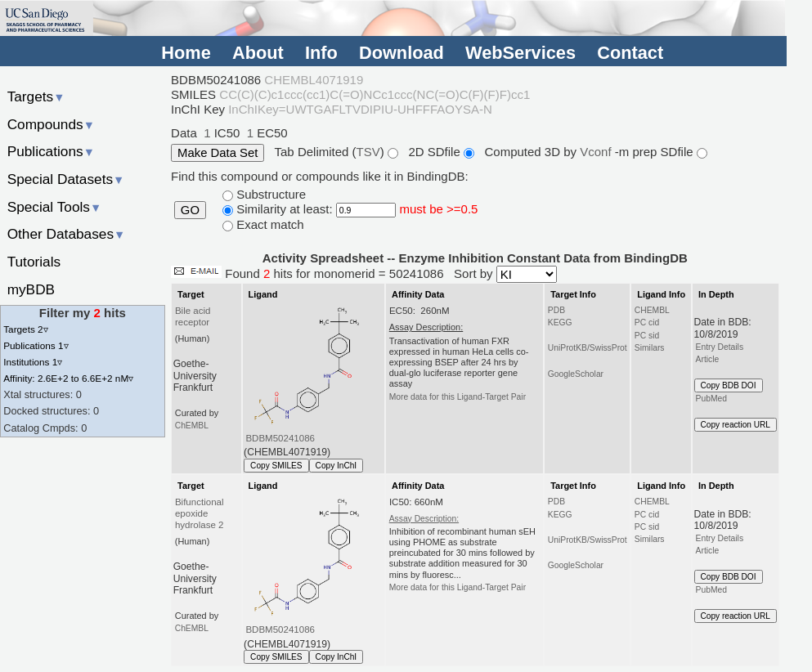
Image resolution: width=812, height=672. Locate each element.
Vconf (597, 152)
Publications (51, 151)
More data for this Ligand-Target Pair (458, 397)
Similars (650, 348)
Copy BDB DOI (729, 385)
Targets (36, 96)
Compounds (51, 124)
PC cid (647, 323)
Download (402, 53)
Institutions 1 (33, 362)
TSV (368, 152)
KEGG (560, 323)
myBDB (31, 289)
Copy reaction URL (736, 425)
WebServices (520, 53)
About (258, 53)
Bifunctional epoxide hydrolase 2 (200, 513)
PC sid (647, 336)
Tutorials (34, 262)
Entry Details (720, 347)
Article (708, 359)
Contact (630, 53)
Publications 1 (36, 345)
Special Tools (55, 207)
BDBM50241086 (280, 438)
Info (321, 53)
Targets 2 (25, 329)
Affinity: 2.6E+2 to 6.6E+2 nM (68, 378)
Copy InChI (336, 466)
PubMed (711, 399)
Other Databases (67, 234)
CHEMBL (652, 310)
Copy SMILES (276, 466)
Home (186, 53)
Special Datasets (66, 179)
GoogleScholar (576, 374)
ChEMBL (192, 426)
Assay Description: (424, 519)
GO (190, 210)
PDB (556, 310)
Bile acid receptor (193, 316)
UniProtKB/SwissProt (588, 348)
